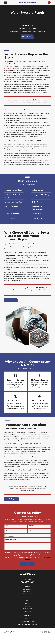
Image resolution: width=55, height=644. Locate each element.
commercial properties (11, 68)
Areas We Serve (27, 566)
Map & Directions (27, 550)
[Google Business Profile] (26, 575)
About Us (28, 560)
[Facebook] (29, 575)
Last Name (31, 483)
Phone (7, 487)
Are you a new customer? (11, 496)
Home (27, 558)
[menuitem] (6, 590)
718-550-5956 (28, 539)
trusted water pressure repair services (22, 78)
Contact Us (28, 568)
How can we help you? (10, 501)
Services (28, 563)
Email (30, 487)
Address (7, 492)
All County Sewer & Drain (18, 76)
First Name (8, 483)
